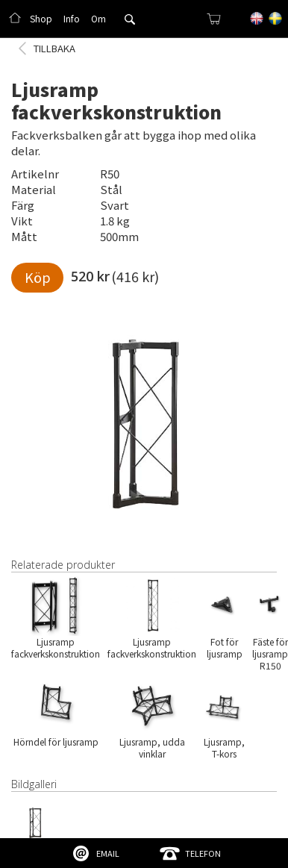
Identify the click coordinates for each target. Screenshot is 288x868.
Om (98, 18)
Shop (41, 18)
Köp (38, 277)
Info (72, 18)
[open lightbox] (144, 418)
